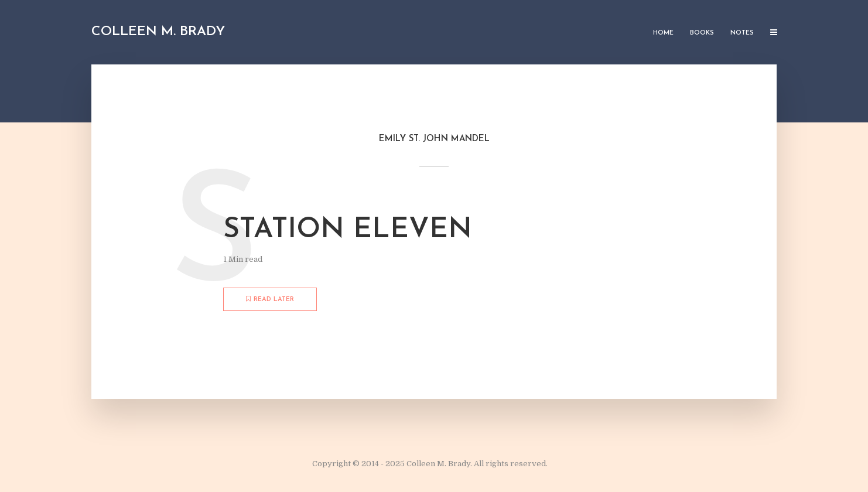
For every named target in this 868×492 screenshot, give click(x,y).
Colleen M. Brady (158, 32)
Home (663, 33)
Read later (270, 299)
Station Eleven (348, 230)
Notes (742, 33)
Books (702, 33)
